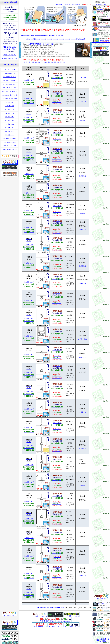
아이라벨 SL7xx (10, 135)
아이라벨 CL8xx (10, 124)
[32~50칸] (56, 39)
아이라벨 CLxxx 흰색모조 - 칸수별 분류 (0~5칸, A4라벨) (37, 35)
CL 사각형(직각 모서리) (10, 99)
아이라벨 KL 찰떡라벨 (10, 146)
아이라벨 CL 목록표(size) (10, 142)
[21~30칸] (50, 39)
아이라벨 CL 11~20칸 (10, 77)
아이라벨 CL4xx (10, 113)
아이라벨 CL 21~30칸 (10, 80)
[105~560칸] (74, 39)
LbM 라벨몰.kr (59, 35)
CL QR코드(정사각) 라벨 (10, 95)
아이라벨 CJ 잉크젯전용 (10, 149)
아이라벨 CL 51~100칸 (10, 88)
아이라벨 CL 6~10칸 (10, 73)
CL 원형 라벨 (10, 102)
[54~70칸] (62, 39)
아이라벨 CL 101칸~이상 (10, 91)
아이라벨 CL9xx (10, 128)
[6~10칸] (38, 39)
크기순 (28, 39)
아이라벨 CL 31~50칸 (10, 84)
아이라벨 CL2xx (10, 110)
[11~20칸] (44, 39)
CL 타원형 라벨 (10, 106)
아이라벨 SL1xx (10, 131)
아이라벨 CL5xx (10, 117)
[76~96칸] (68, 39)
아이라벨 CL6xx (10, 120)
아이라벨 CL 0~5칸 (10, 70)
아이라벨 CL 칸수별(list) (10, 139)
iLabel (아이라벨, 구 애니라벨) (72, 4)
